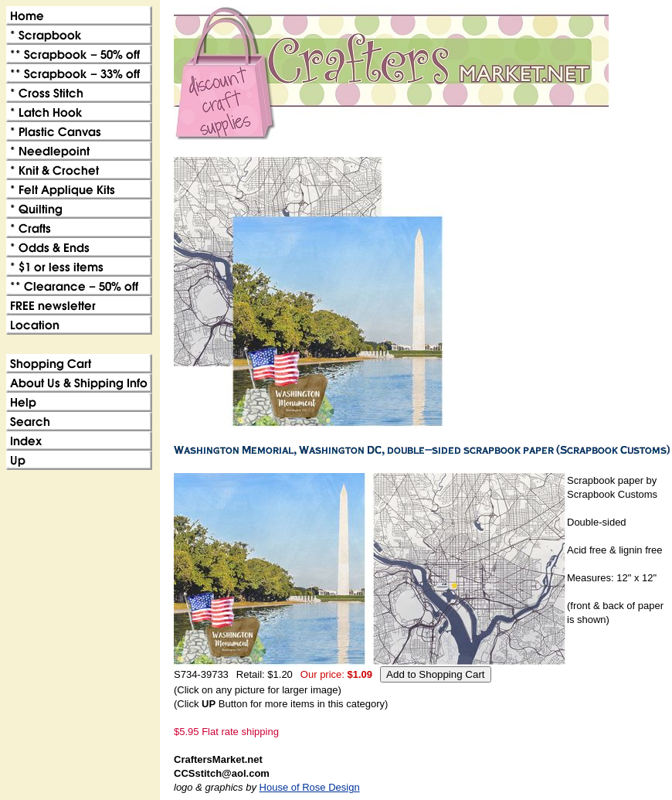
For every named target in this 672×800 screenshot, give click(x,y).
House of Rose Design (310, 787)
